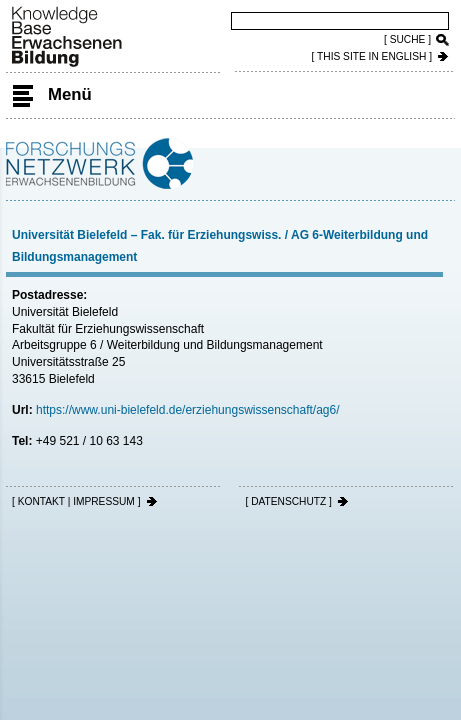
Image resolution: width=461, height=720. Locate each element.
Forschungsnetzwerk (99, 160)
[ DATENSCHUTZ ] (288, 501)
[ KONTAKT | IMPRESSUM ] (76, 501)
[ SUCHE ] (407, 39)
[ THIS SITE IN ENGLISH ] (372, 56)
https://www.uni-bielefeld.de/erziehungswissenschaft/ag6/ (188, 410)
